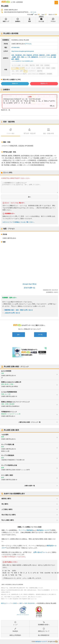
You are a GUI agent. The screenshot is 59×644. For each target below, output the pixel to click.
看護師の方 (44, 83)
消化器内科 (18, 55)
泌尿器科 (54, 55)
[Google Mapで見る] (29, 284)
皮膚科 (14, 57)
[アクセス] (28, 44)
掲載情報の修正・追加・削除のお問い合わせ (19, 310)
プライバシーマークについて (23, 615)
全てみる (34, 12)
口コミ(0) (41, 21)
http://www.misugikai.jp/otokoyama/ (23, 51)
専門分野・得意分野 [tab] (30, 133)
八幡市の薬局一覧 (29, 486)
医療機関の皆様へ (44, 625)
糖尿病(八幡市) (6, 499)
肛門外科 (36, 55)
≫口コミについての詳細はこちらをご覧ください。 (19, 222)
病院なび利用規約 (15, 635)
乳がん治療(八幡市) (8, 520)
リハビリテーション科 (46, 57)
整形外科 (42, 55)
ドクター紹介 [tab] (10, 133)
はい (19, 334)
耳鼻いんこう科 (26, 57)
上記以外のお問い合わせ (12, 313)
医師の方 (15, 83)
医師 (29, 21)
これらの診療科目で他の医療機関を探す (22, 61)
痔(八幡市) (5, 504)
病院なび (6, 2)
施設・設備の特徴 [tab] (49, 133)
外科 (24, 55)
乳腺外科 (29, 55)
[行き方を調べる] (29, 288)
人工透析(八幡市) (7, 509)
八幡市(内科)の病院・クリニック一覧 (30, 422)
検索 (56, 641)
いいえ (40, 334)
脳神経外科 (35, 57)
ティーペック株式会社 (26, 530)
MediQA (15, 631)
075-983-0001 (16, 48)
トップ (15, 625)
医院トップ (6, 21)
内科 (13, 55)
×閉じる (52, 106)
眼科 (19, 57)
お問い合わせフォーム (40, 552)
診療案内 (18, 21)
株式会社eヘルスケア (44, 530)
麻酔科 (17, 59)
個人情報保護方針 (44, 635)
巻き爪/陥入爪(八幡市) (9, 515)
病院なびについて (44, 631)
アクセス (53, 21)
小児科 (48, 55)
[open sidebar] (56, 3)
